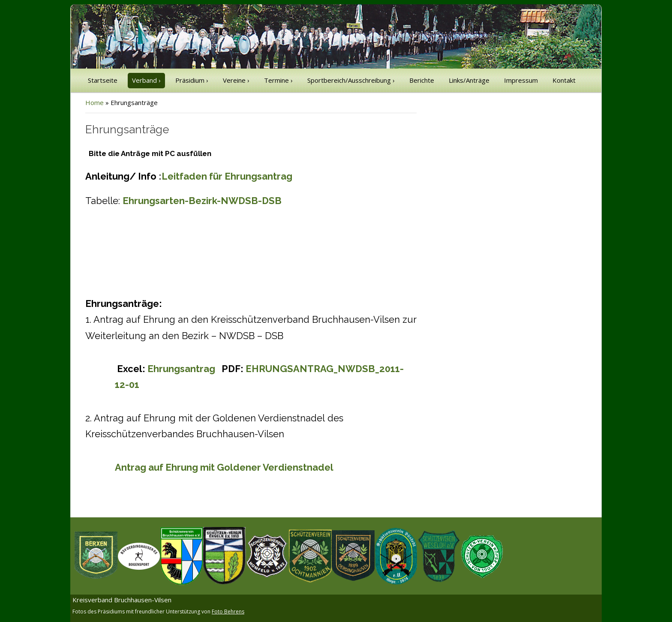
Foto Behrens (228, 611)
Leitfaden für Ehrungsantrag (227, 176)
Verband (146, 80)
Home (94, 102)
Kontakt (564, 80)
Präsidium (192, 80)
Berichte (422, 80)
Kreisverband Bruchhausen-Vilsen (122, 600)
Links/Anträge (469, 80)
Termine (278, 80)
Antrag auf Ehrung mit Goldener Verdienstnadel (224, 467)
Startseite (103, 80)
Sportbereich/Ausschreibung (351, 80)
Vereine (236, 80)
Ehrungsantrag (182, 369)
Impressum (521, 80)
